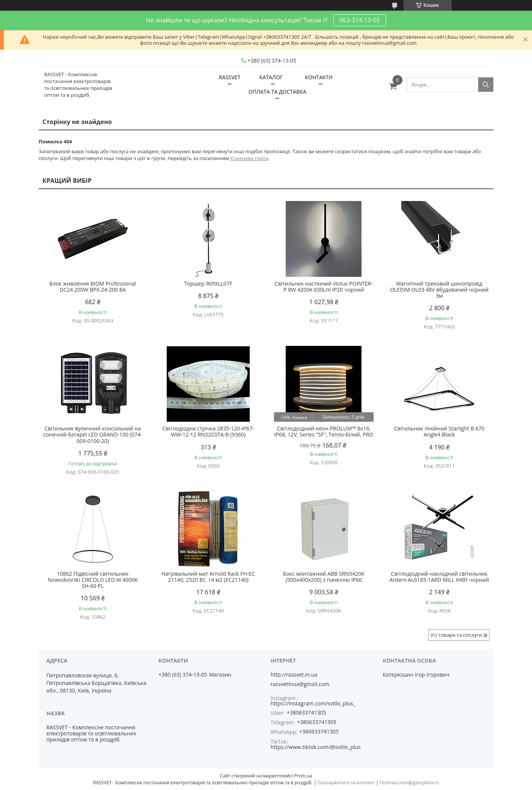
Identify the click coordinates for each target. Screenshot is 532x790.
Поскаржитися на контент (346, 783)
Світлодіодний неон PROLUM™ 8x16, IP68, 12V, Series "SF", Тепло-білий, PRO (324, 432)
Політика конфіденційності (409, 783)
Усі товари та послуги (456, 635)
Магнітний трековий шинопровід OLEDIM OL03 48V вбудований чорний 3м (439, 290)
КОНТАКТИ (319, 77)
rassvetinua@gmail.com (300, 684)
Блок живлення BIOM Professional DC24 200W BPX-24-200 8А (92, 287)
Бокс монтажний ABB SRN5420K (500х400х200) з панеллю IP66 (324, 577)
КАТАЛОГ (271, 77)
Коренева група (249, 158)
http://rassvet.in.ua (294, 675)
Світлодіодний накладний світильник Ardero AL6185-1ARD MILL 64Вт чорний (439, 577)
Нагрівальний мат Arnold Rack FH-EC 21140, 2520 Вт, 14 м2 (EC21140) (208, 577)
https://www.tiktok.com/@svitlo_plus (316, 747)
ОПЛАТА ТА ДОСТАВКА (277, 92)
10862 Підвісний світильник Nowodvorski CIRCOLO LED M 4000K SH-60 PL (93, 580)
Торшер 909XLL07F (208, 284)
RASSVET (230, 77)
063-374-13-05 (360, 20)
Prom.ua (303, 776)
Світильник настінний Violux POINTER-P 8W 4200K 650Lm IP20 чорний (324, 287)
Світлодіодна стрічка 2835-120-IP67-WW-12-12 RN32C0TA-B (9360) (208, 432)
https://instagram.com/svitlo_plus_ (313, 703)
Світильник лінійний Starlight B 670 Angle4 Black (439, 432)
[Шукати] (486, 85)
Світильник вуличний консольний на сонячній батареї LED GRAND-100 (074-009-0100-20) (93, 435)
